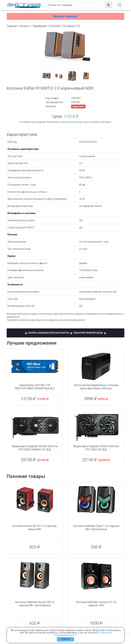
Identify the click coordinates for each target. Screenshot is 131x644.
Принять (66, 639)
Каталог (25, 26)
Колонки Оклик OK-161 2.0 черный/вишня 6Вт (35, 528)
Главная (12, 26)
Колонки (55, 26)
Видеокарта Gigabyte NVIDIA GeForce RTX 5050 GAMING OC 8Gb (35, 448)
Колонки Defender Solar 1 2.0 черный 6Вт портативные (96, 528)
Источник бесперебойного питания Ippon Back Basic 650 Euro (96, 387)
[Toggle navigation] (119, 5)
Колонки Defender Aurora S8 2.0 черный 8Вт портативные (35, 604)
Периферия (40, 26)
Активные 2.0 (72, 26)
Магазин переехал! (65, 16)
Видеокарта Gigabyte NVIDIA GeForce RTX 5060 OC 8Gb (96, 448)
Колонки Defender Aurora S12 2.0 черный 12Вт (96, 604)
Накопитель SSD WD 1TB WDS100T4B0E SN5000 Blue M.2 (35, 387)
